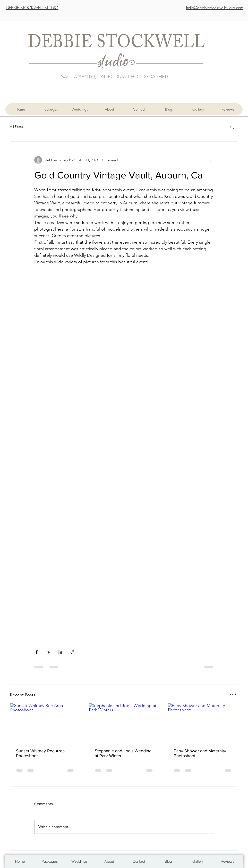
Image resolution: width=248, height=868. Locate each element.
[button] (232, 127)
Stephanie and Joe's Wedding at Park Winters (123, 753)
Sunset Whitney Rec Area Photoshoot (40, 753)
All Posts (16, 127)
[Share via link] (72, 652)
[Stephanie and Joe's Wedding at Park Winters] (124, 723)
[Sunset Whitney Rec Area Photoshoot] (45, 723)
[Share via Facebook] (37, 652)
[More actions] (211, 160)
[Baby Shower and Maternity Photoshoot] (203, 723)
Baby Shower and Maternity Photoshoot (200, 753)
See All (233, 694)
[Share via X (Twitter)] (48, 652)
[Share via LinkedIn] (60, 652)
